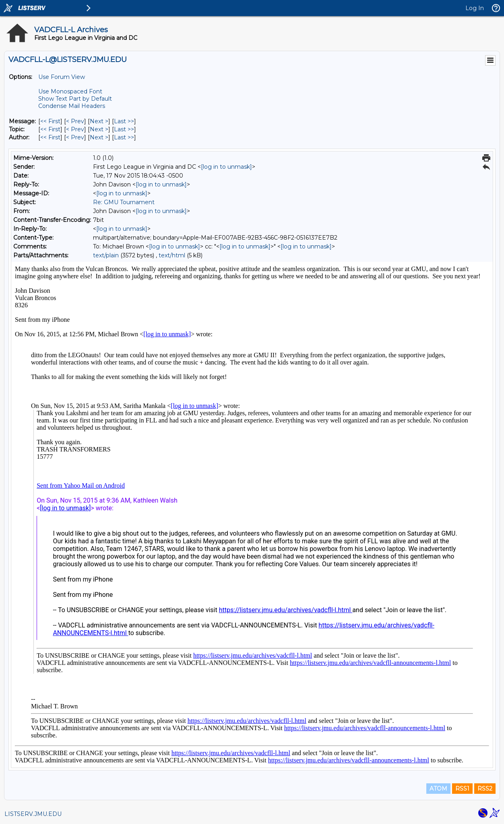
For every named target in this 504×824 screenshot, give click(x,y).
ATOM (438, 789)
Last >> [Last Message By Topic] (124, 129)
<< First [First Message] (50, 121)
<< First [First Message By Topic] (50, 129)
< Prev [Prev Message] (75, 121)
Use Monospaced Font (70, 91)
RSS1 (462, 789)
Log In (475, 8)
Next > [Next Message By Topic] (99, 129)
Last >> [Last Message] (124, 121)
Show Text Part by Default (75, 99)
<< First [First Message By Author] (50, 137)
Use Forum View (62, 77)
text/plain (106, 255)
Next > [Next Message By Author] (99, 137)
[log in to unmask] (226, 167)
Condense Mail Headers (72, 106)
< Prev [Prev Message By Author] (75, 137)
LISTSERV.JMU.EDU (33, 814)
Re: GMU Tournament (124, 202)
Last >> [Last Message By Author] (124, 137)
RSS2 (485, 789)
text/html (172, 255)
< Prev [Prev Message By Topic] (75, 129)
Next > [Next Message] (99, 121)
